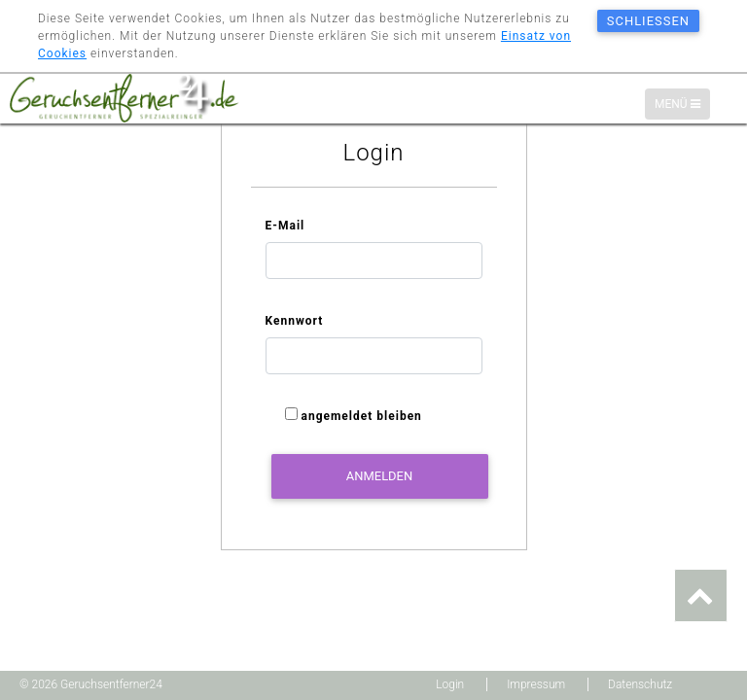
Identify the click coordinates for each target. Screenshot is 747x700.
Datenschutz (640, 684)
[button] (701, 595)
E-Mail (285, 229)
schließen (648, 21)
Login (450, 684)
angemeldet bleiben (361, 420)
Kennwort (295, 325)
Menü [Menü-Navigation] (682, 105)
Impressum (536, 684)
